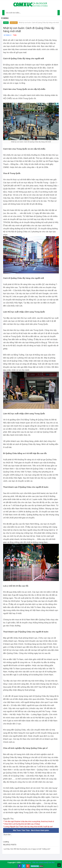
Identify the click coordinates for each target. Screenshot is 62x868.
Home (6, 23)
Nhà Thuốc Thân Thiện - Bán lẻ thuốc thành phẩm (31, 830)
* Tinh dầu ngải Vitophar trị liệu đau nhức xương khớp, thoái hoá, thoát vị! (29, 821)
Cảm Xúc (51, 862)
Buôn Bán (14, 23)
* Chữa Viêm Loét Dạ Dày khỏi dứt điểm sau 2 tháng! (21, 824)
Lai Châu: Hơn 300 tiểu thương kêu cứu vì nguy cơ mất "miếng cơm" (27, 849)
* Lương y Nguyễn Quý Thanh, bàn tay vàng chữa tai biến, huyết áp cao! (28, 827)
